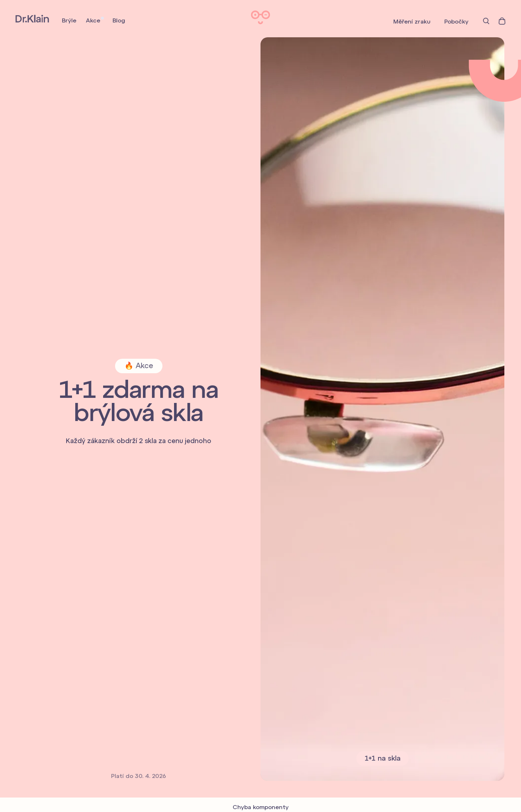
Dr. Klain (32, 19)
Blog (119, 21)
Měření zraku (412, 22)
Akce (93, 21)
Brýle (69, 21)
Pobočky (456, 22)
